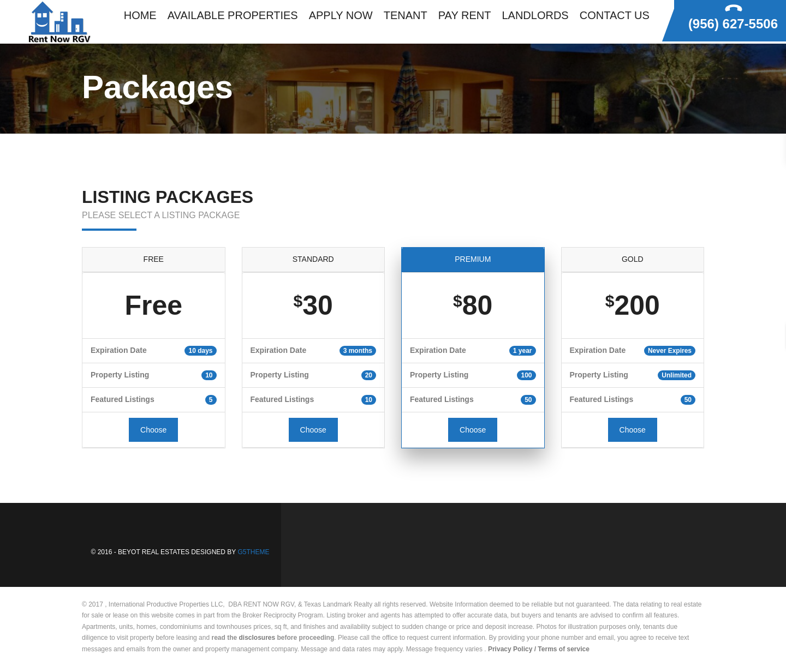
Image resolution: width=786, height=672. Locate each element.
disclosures (257, 638)
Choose (153, 430)
